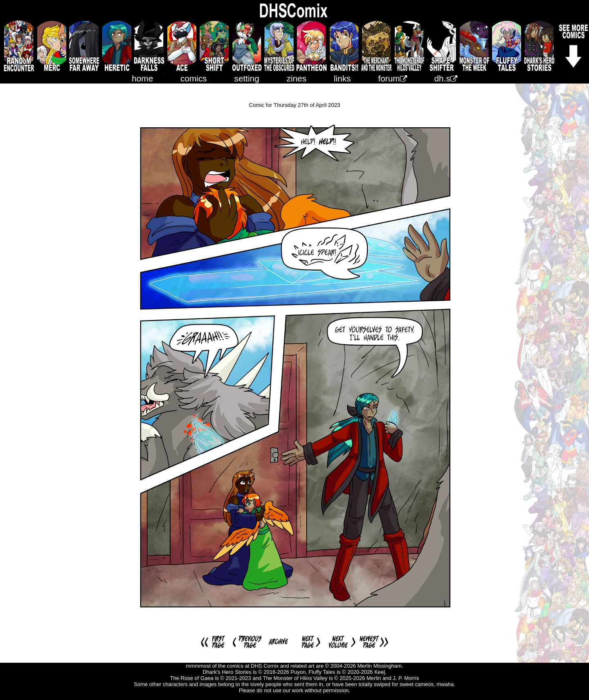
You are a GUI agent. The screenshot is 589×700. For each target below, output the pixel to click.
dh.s (446, 78)
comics (194, 78)
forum (393, 78)
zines (297, 78)
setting (247, 78)
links (342, 78)
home (142, 78)
